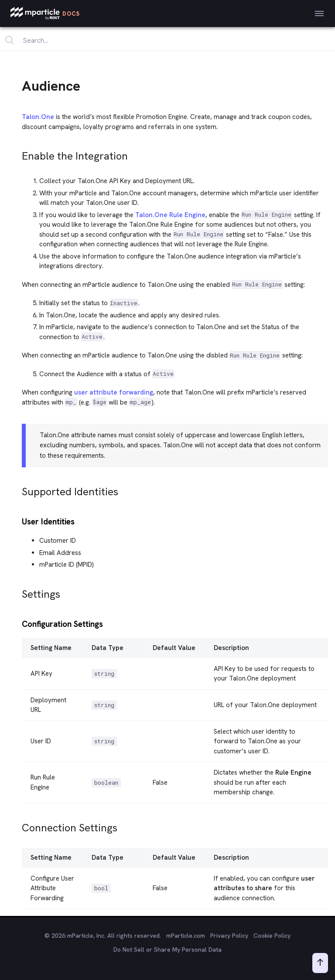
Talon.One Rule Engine (170, 215)
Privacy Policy (229, 936)
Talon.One (38, 117)
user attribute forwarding (114, 392)
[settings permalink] (18, 592)
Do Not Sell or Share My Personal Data (167, 949)
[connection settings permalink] (18, 825)
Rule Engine (293, 772)
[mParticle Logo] (45, 14)
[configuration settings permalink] (18, 623)
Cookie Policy (272, 936)
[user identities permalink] (18, 521)
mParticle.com (186, 936)
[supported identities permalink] (18, 489)
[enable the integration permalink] (18, 154)
